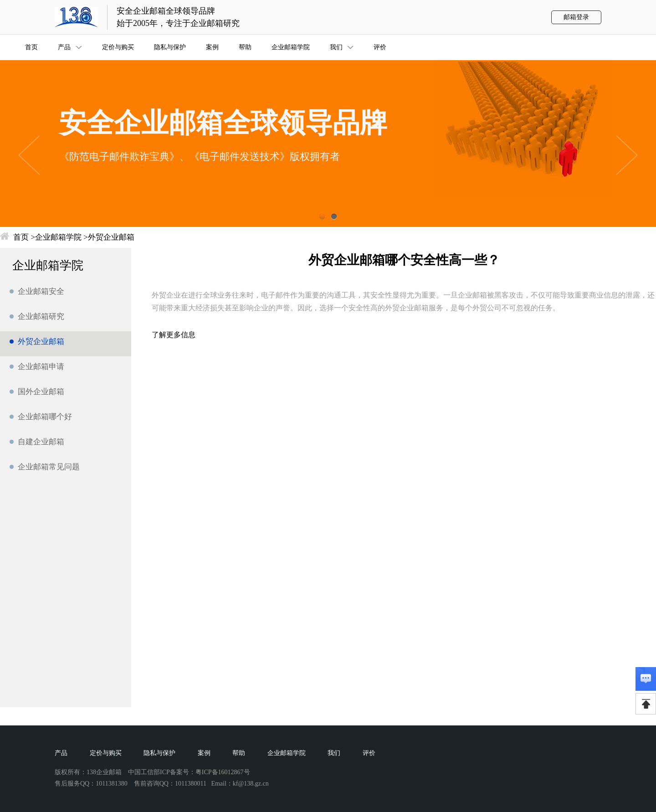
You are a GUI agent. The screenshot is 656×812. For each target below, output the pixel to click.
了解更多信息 (174, 335)
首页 (21, 237)
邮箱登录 (576, 17)
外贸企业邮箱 (111, 237)
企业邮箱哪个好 (45, 417)
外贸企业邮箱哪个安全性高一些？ (404, 260)
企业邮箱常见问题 (49, 467)
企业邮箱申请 (41, 367)
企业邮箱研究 (41, 316)
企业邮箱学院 (58, 237)
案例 (204, 753)
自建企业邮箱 (41, 442)
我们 (334, 753)
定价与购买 (106, 753)
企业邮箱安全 (41, 291)
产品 (61, 753)
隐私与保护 (159, 753)
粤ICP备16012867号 (223, 772)
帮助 (239, 753)
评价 (369, 753)
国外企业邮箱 (41, 392)
